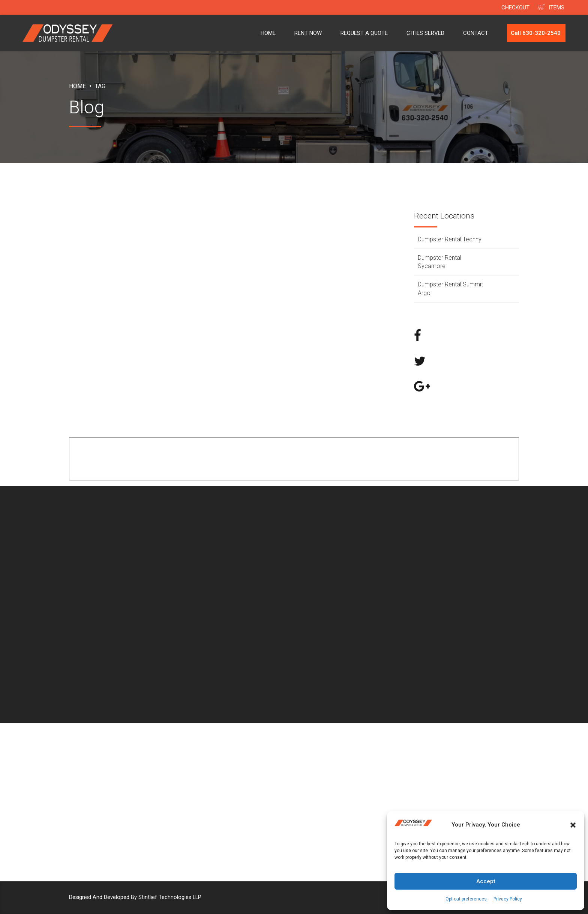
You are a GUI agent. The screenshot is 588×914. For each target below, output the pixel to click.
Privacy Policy (508, 899)
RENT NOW (308, 33)
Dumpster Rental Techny (450, 239)
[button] (573, 825)
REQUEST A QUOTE (364, 33)
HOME (268, 33)
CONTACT (476, 33)
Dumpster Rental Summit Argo (450, 288)
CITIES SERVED (425, 33)
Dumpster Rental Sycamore (439, 262)
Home (77, 86)
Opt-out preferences (466, 899)
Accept (486, 881)
